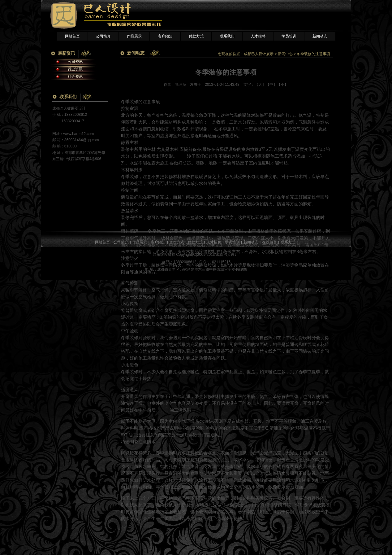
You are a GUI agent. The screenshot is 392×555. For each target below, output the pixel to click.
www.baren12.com (79, 134)
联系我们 (227, 36)
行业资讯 (75, 69)
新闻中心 (285, 54)
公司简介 (103, 36)
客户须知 (165, 36)
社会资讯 (75, 76)
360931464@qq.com (82, 140)
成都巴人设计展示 (259, 54)
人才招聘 (258, 36)
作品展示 (134, 36)
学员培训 (289, 36)
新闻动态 (320, 36)
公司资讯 (75, 62)
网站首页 (72, 36)
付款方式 (196, 36)
